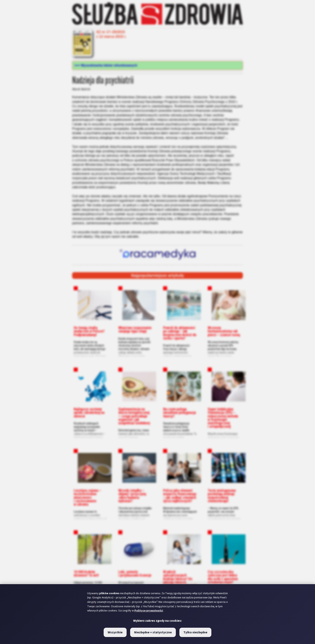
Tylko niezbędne (195, 632)
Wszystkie (115, 632)
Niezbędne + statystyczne (153, 632)
